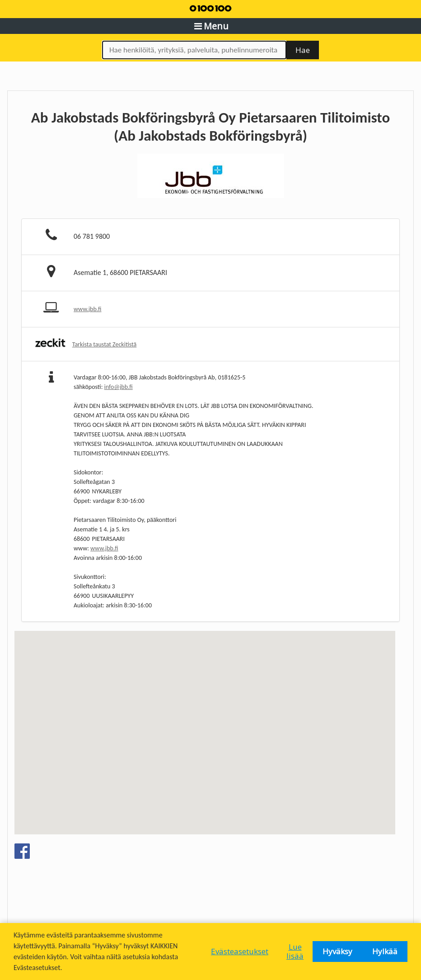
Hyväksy (337, 951)
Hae (303, 50)
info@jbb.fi (119, 387)
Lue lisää (295, 951)
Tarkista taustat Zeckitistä (105, 344)
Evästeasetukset (240, 951)
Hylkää (385, 951)
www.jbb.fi (88, 309)
